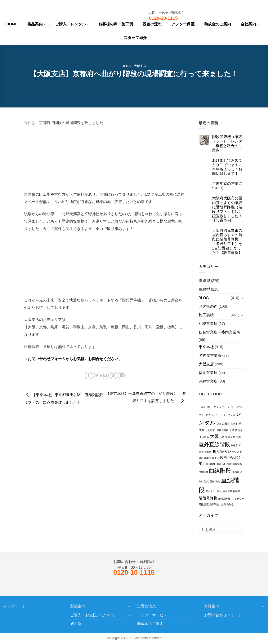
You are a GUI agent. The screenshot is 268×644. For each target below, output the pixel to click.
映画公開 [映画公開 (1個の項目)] (211, 464)
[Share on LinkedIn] (122, 375)
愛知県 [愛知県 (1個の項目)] (208, 452)
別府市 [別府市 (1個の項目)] (234, 424)
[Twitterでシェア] (97, 375)
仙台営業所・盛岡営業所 (219, 332)
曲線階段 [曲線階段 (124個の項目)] (220, 471)
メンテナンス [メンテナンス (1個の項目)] (228, 415)
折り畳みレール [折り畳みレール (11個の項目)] (226, 451)
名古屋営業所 (210, 356)
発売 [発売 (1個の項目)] (218, 481)
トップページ (14, 606)
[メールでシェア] (105, 375)
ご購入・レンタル (72, 24)
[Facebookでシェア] (89, 375)
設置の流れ (147, 606)
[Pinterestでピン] (113, 375)
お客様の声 (208, 306)
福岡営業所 (208, 373)
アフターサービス (152, 615)
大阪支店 (140, 66)
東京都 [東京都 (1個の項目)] (236, 472)
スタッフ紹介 (135, 38)
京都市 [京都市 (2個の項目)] (226, 424)
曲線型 (204, 289)
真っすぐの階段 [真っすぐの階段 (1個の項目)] (214, 491)
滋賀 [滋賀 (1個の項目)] (206, 481)
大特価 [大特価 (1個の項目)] (205, 437)
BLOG (126, 66)
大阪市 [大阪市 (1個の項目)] (224, 437)
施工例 (76, 624)
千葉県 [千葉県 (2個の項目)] (233, 430)
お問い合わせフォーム (223, 615)
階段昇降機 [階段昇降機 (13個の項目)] (208, 498)
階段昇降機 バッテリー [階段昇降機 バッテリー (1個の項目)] (231, 499)
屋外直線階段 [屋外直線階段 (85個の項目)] (214, 444)
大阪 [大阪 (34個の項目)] (214, 436)
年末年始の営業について (227, 186)
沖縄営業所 (208, 381)
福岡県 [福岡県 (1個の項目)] (236, 491)
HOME (12, 24)
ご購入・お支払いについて (93, 615)
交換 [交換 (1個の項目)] (219, 424)
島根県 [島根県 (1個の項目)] (234, 445)
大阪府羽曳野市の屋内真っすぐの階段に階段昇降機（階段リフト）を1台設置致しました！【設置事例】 (227, 242)
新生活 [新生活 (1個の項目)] (216, 458)
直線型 (204, 281)
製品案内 (37, 24)
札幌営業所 (208, 324)
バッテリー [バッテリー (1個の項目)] (215, 415)
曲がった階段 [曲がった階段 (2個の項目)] (224, 464)
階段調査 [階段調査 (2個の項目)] (204, 504)
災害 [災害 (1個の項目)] (212, 481)
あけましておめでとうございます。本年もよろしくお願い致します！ (227, 167)
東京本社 (206, 347)
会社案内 (212, 606)
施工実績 (206, 315)
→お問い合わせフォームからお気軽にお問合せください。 (73, 359)
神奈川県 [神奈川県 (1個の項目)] (227, 491)
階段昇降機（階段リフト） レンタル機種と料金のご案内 (227, 143)
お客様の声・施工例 (116, 24)
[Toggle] (242, 298)
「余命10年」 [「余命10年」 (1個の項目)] (206, 407)
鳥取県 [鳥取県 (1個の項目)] (230, 504)
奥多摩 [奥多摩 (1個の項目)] (231, 437)
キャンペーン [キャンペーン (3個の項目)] (222, 407)
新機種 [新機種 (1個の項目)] (208, 458)
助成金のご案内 (150, 624)
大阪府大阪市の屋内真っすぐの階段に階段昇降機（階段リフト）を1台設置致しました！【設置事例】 (227, 209)
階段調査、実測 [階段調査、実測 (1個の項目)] (218, 504)
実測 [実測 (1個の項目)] (238, 437)
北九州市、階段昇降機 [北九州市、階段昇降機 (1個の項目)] (217, 430)
